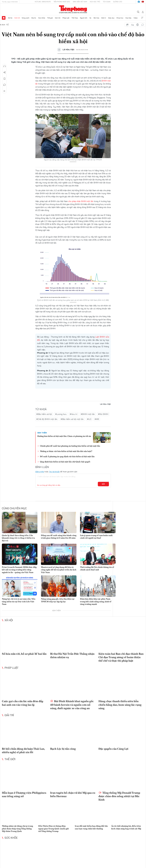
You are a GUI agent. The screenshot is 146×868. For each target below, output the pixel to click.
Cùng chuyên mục (14, 508)
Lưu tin (5, 79)
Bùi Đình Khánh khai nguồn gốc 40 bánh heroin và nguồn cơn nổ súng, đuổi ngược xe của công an (72, 705)
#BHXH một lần (88, 414)
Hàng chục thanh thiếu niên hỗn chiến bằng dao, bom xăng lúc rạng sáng (120, 705)
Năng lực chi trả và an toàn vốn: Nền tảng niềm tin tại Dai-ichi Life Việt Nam (19, 601)
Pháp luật (66, 18)
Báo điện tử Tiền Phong (73, 9)
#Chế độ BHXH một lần (47, 419)
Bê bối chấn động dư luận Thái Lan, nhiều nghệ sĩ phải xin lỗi (23, 750)
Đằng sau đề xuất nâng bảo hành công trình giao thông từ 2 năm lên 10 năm (59, 537)
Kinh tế (17, 18)
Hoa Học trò (95, 2)
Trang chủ (4, 18)
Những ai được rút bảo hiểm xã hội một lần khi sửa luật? (66, 451)
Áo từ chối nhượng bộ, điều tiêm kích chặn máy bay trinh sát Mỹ (126, 827)
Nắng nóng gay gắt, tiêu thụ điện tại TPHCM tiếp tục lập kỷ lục (58, 600)
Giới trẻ (58, 18)
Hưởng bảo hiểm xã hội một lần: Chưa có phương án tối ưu (64, 436)
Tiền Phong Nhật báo (62, 2)
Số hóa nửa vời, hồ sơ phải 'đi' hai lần (24, 654)
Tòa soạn (107, 2)
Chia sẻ (5, 72)
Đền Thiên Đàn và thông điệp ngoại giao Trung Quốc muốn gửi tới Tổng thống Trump (54, 829)
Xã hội (10, 18)
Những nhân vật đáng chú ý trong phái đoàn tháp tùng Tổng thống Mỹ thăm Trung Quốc (17, 829)
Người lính (84, 18)
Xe (90, 18)
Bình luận (5, 85)
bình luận (143, 25)
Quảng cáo (118, 2)
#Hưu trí (74, 414)
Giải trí (104, 18)
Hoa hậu (128, 18)
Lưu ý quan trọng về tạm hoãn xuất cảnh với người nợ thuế (96, 537)
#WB (97, 419)
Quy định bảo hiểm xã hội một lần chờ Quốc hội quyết (65, 462)
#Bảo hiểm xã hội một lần (72, 419)
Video (136, 18)
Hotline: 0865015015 (43, 2)
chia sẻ (127, 25)
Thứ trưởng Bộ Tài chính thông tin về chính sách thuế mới (97, 568)
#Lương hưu (61, 414)
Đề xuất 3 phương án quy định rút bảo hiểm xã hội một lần (67, 456)
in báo (138, 25)
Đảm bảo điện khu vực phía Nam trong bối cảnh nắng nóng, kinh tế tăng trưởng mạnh (96, 601)
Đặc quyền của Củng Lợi (113, 749)
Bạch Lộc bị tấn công (63, 749)
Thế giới (50, 18)
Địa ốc (34, 18)
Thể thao (75, 18)
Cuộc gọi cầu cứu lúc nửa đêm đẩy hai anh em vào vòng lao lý (23, 703)
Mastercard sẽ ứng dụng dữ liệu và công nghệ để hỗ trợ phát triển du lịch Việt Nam (59, 570)
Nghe (5, 66)
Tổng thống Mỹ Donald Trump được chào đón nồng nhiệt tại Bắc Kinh (119, 796)
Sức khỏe (42, 18)
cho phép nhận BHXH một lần (81, 201)
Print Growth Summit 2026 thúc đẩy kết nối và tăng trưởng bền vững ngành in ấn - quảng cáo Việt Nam (19, 570)
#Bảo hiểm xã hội (44, 414)
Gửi (103, 484)
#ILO (89, 419)
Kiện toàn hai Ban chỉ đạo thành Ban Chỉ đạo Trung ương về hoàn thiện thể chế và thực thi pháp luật (121, 657)
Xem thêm (142, 18)
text (132, 25)
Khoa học (120, 18)
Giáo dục (111, 18)
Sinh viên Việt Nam (80, 2)
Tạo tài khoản (54, 472)
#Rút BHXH (103, 414)
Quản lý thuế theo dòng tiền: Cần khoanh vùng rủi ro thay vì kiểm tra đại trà (18, 538)
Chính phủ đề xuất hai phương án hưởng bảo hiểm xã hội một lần (70, 446)
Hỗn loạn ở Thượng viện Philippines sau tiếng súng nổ (24, 794)
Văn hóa (96, 18)
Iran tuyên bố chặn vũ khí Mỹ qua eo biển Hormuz (73, 794)
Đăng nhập (40, 472)
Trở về (5, 91)
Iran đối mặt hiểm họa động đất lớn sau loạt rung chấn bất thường (91, 827)
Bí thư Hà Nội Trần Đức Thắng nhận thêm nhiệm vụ (72, 655)
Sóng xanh (26, 18)
